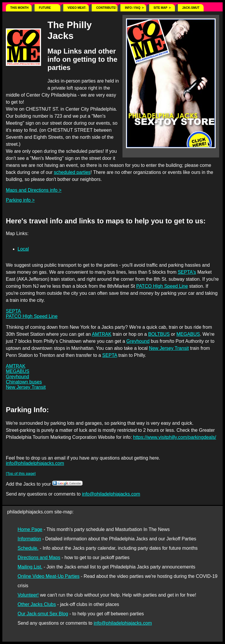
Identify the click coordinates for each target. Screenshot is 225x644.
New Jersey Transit (169, 348)
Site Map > (162, 8)
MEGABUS (188, 334)
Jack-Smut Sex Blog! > (192, 9)
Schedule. (28, 548)
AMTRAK (102, 334)
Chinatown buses (24, 382)
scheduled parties (72, 172)
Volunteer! (28, 595)
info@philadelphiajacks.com (35, 463)
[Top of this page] (21, 473)
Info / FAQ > (134, 8)
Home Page (30, 529)
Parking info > (20, 200)
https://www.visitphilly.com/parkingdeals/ (174, 437)
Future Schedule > (49, 9)
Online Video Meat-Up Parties (48, 576)
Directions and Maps (39, 557)
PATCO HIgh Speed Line (162, 286)
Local (23, 249)
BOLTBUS (159, 334)
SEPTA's (187, 272)
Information (29, 539)
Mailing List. (30, 567)
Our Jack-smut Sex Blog (43, 614)
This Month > (19, 9)
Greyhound (138, 341)
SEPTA (13, 311)
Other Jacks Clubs (37, 604)
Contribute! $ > (106, 9)
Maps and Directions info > (34, 190)
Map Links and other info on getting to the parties (82, 59)
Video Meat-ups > (77, 9)
